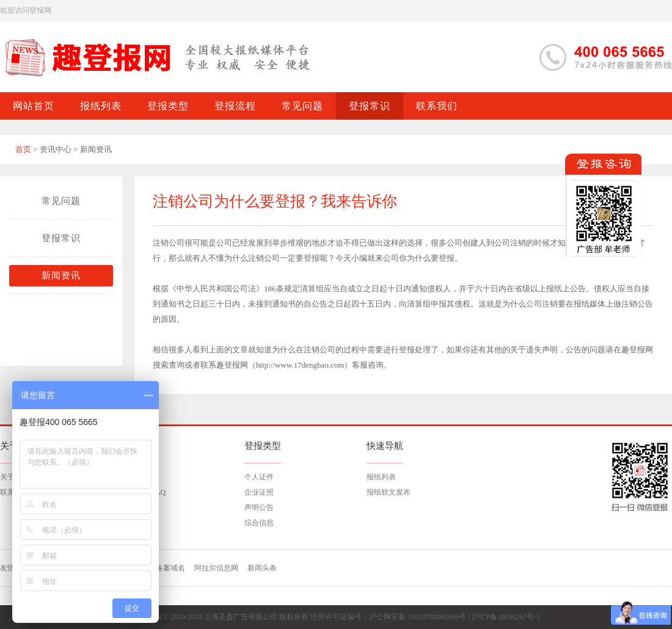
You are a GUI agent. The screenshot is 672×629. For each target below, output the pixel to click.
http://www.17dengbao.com (300, 365)
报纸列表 (381, 477)
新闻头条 (262, 568)
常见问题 (61, 201)
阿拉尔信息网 (216, 568)
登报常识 (61, 238)
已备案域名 (167, 568)
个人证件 (259, 477)
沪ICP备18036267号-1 (506, 617)
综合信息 (259, 523)
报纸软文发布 (389, 492)
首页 (23, 149)
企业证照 (259, 492)
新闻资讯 (61, 275)
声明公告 (259, 507)
